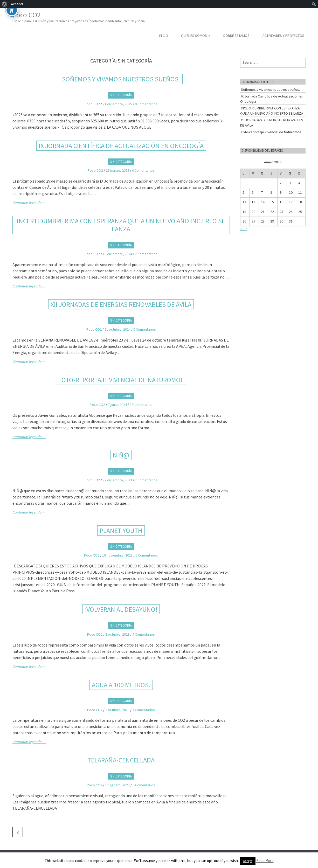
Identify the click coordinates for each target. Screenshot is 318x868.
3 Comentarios (141, 405)
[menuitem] (5, 4)
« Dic (244, 229)
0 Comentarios (146, 104)
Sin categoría (121, 95)
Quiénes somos (196, 36)
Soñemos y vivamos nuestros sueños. (121, 79)
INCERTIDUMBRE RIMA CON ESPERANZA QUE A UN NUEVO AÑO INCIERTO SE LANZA (121, 225)
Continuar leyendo (29, 203)
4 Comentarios (144, 634)
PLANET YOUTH (121, 530)
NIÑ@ (121, 455)
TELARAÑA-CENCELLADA (121, 760)
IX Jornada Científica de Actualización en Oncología (121, 146)
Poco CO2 (79, 17)
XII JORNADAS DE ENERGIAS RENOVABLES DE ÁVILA (121, 304)
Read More (265, 861)
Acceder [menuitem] (17, 4)
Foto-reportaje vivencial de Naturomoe (121, 380)
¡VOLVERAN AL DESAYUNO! (121, 609)
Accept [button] (248, 861)
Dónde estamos (236, 36)
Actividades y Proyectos (283, 36)
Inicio (164, 36)
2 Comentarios (146, 254)
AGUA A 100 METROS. (121, 685)
